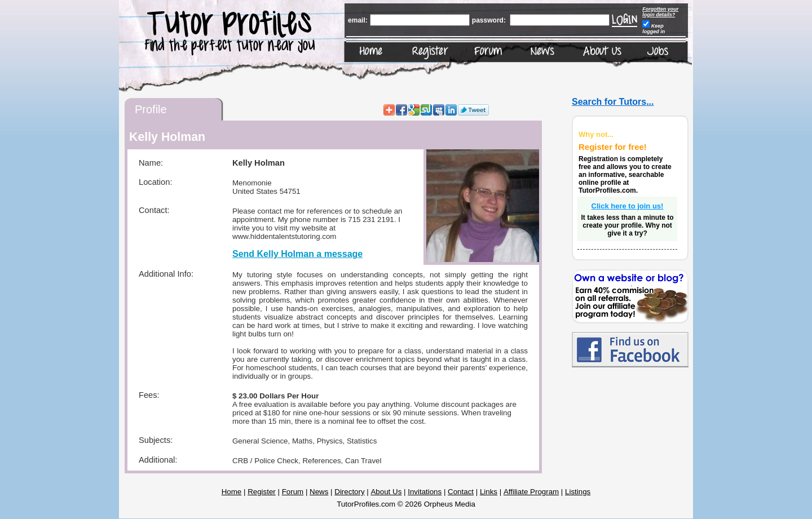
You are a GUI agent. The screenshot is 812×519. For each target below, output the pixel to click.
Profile (151, 109)
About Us (386, 492)
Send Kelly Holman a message (297, 254)
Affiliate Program (531, 492)
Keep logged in (654, 29)
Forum (293, 492)
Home (232, 492)
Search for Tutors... (613, 102)
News (319, 492)
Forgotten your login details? (660, 12)
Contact (461, 492)
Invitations (425, 492)
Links (489, 492)
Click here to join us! (628, 206)
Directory (349, 492)
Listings (578, 492)
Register (262, 492)
